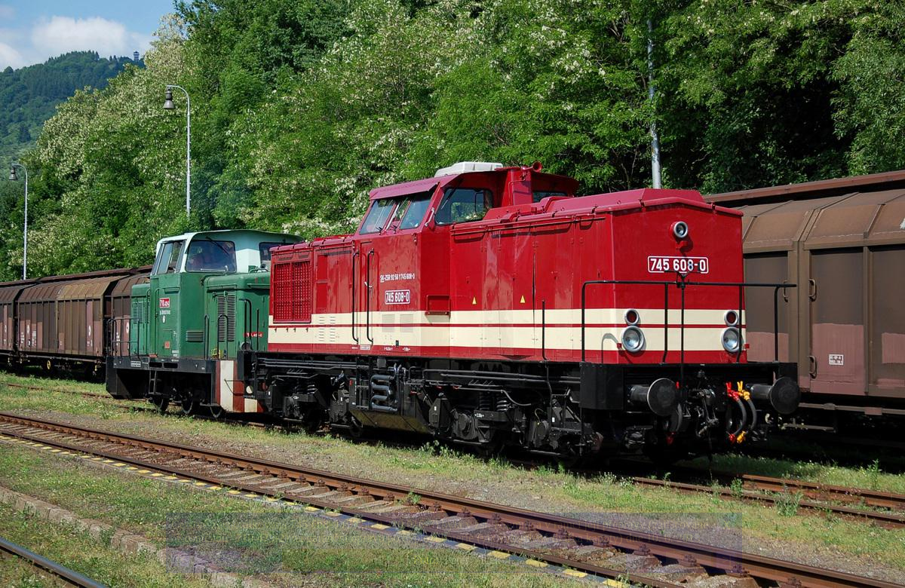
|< (181, 560)
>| (726, 560)
